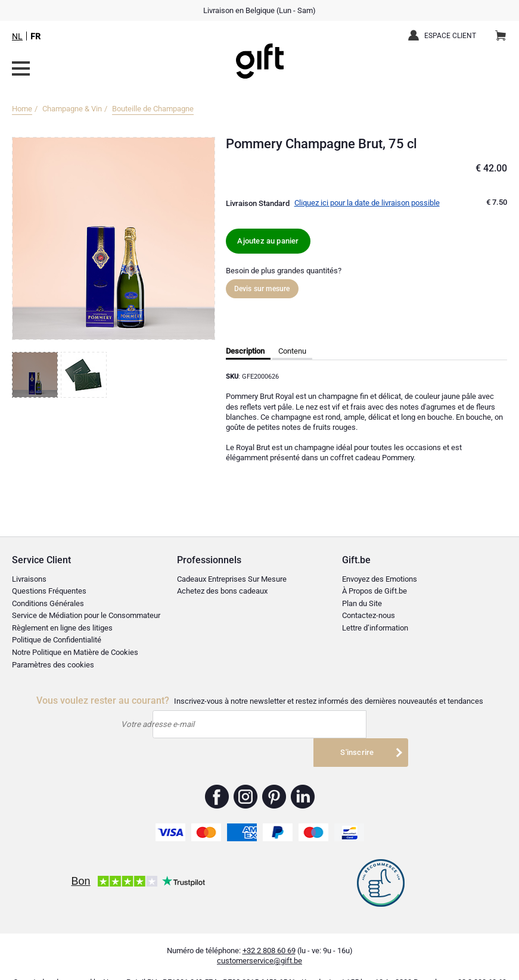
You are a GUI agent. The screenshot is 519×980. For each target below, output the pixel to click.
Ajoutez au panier (268, 241)
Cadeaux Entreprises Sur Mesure (232, 579)
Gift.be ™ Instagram (246, 777)
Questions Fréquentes (49, 591)
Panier (504, 31)
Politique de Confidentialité (57, 640)
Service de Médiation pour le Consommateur (86, 615)
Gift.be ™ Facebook (217, 777)
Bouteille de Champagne (153, 109)
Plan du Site (362, 603)
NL (17, 36)
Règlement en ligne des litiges (62, 628)
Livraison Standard (258, 203)
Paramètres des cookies (53, 665)
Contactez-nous (369, 615)
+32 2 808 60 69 (269, 931)
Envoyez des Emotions (380, 579)
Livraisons (29, 579)
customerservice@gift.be (259, 941)
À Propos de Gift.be (375, 591)
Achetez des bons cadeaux (222, 591)
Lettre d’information (375, 628)
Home (22, 109)
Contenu (292, 351)
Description (245, 351)
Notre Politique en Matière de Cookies (75, 652)
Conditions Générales (48, 603)
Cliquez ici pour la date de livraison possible (367, 203)
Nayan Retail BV (130, 963)
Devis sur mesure (262, 289)
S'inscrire (360, 725)
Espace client (450, 36)
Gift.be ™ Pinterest (274, 777)
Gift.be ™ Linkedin (303, 777)
